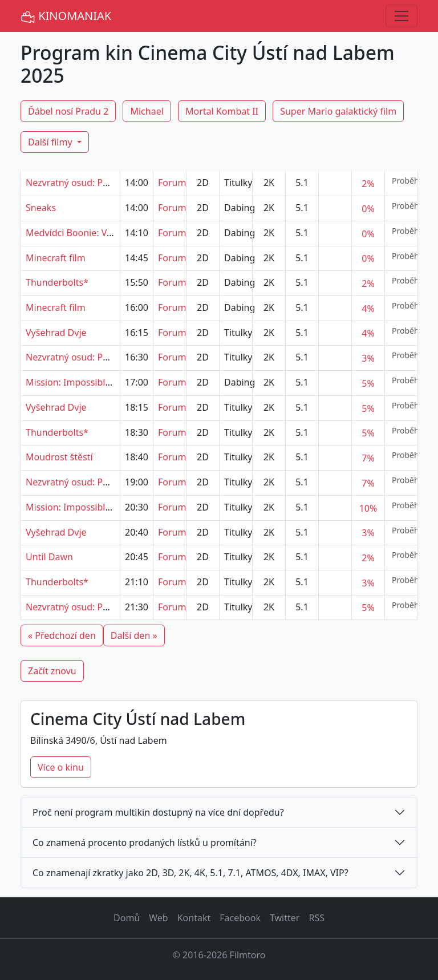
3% (368, 358)
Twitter (285, 918)
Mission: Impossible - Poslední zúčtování (111, 382)
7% (368, 458)
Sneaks (41, 208)
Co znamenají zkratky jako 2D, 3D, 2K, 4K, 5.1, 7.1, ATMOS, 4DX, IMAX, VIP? (190, 873)
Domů (127, 918)
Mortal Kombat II (222, 111)
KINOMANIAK (66, 16)
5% (368, 383)
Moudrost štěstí (59, 457)
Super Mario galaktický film (338, 111)
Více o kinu (61, 767)
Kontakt (194, 918)
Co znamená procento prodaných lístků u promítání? (145, 843)
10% (368, 508)
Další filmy (51, 142)
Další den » (134, 635)
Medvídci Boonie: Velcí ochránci (93, 233)
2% (368, 184)
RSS (317, 918)
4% (368, 309)
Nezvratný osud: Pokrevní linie (90, 183)
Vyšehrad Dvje (56, 333)
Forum (172, 183)
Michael (147, 111)
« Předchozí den (62, 635)
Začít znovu (52, 671)
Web (158, 918)
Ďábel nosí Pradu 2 (68, 111)
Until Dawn (49, 557)
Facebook (240, 918)
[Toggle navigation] (401, 16)
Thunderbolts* (57, 282)
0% (368, 209)
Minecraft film (56, 258)
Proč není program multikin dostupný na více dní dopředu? (158, 812)
